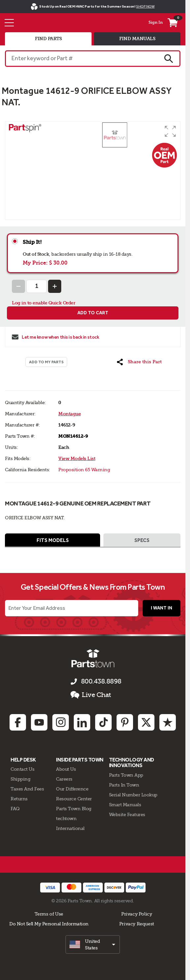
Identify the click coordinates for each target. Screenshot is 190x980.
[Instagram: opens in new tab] (61, 722)
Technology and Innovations (132, 763)
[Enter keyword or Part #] (81, 59)
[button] (170, 131)
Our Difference (72, 789)
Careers (64, 779)
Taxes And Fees (27, 789)
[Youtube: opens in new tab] (39, 722)
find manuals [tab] (137, 39)
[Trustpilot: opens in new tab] (168, 722)
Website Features (127, 814)
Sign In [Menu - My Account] (156, 22)
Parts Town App (126, 775)
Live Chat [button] (91, 695)
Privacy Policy (137, 914)
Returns (19, 799)
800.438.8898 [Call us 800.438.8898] (101, 681)
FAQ (15, 809)
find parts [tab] (48, 39)
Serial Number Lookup (133, 795)
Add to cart (93, 313)
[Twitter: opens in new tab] (146, 722)
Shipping (20, 779)
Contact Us (22, 769)
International (70, 828)
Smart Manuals (125, 805)
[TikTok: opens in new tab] (103, 722)
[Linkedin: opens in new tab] (82, 722)
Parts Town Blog (74, 809)
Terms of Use (49, 914)
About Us (66, 769)
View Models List (77, 459)
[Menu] (9, 23)
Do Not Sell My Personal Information (49, 924)
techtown (66, 818)
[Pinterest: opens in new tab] (125, 722)
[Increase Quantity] (55, 286)
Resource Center (74, 799)
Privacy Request (137, 924)
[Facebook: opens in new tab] (18, 722)
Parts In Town (124, 785)
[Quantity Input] (37, 286)
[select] (93, 944)
